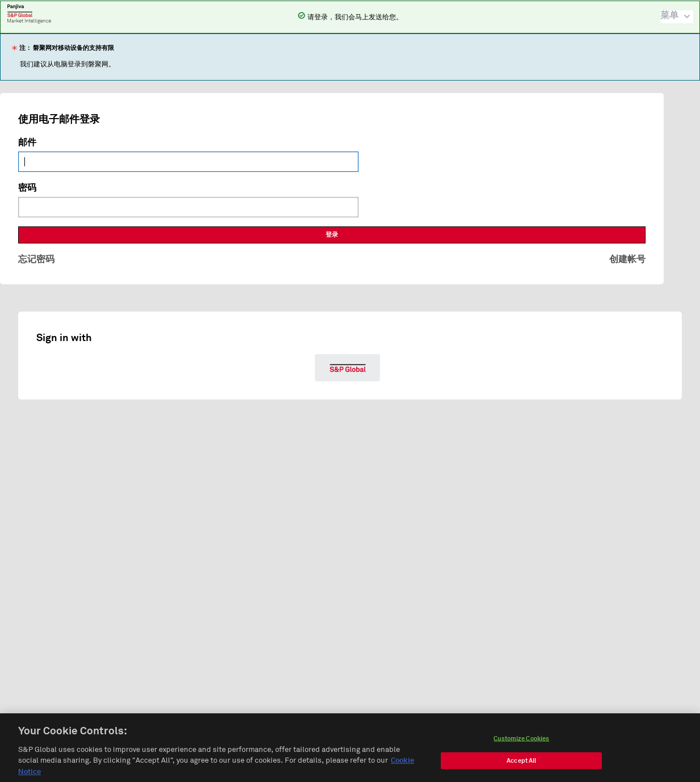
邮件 (27, 142)
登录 (332, 235)
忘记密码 (36, 259)
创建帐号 (627, 259)
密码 (27, 188)
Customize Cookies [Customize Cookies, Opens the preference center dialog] (521, 742)
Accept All (521, 764)
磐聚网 (29, 14)
